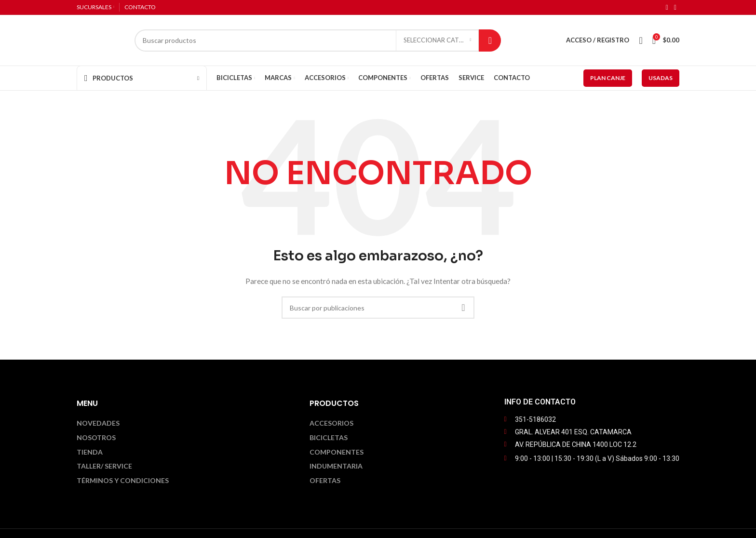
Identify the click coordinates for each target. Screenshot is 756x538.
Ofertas (325, 481)
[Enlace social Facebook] (667, 7)
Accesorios (331, 423)
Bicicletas (329, 438)
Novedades (98, 423)
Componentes (337, 452)
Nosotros (96, 438)
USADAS (661, 78)
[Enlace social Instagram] (675, 7)
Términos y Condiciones (123, 481)
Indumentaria (336, 466)
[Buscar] (318, 40)
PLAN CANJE (608, 78)
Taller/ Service (104, 466)
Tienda (90, 452)
